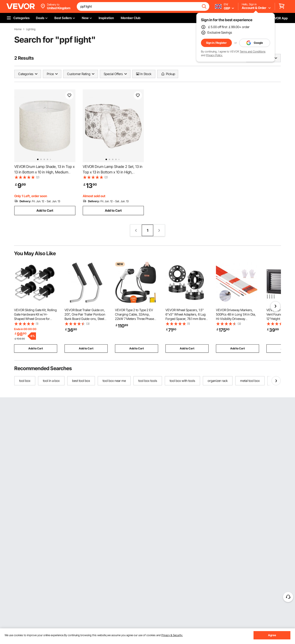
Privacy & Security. (172, 635)
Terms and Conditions (253, 51)
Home (18, 29)
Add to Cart (45, 210)
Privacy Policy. (214, 55)
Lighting (31, 29)
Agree (272, 635)
